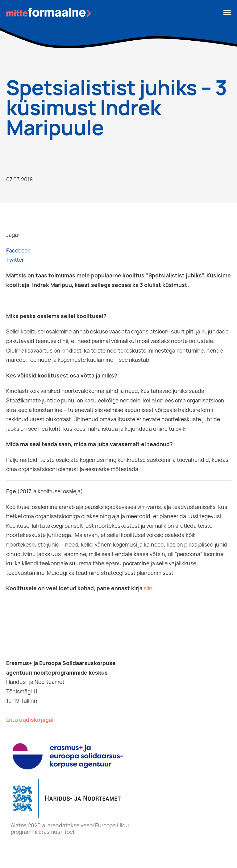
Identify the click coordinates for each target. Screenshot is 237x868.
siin (148, 588)
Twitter (15, 260)
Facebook (18, 250)
